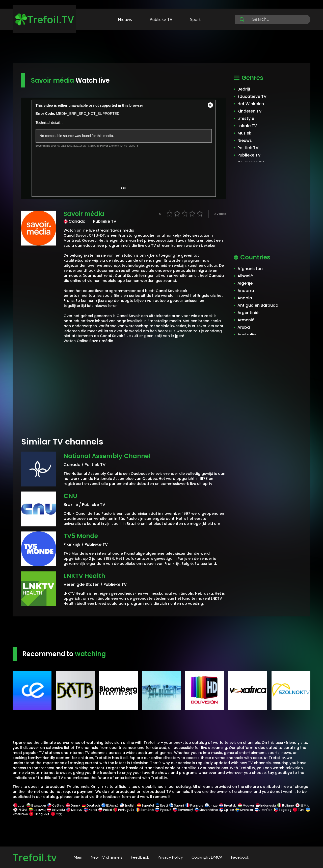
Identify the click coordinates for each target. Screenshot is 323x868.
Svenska (244, 810)
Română (145, 810)
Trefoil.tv (35, 857)
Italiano (286, 805)
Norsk (90, 810)
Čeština (56, 805)
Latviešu (56, 810)
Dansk (73, 805)
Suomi (177, 805)
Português (124, 810)
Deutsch (91, 805)
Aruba (244, 327)
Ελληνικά (110, 805)
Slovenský (183, 810)
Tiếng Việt (39, 814)
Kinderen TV (250, 111)
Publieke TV (161, 19)
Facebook (240, 857)
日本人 (302, 805)
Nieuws (125, 19)
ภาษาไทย (263, 810)
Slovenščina (206, 810)
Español (145, 805)
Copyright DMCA (207, 857)
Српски (227, 810)
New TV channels (107, 857)
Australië (247, 335)
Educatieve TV (252, 96)
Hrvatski (228, 805)
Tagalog (283, 810)
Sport (195, 19)
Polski (105, 810)
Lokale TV (247, 126)
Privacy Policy (170, 857)
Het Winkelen (251, 104)
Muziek (244, 133)
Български (36, 805)
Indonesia (266, 805)
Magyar (246, 805)
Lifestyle (246, 118)
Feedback (140, 857)
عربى (19, 805)
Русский (163, 810)
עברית (211, 805)
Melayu (74, 810)
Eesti (162, 805)
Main (78, 857)
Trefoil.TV (45, 19)
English (128, 805)
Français (194, 805)
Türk (299, 810)
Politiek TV (248, 148)
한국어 (20, 810)
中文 (56, 814)
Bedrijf (244, 89)
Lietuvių (37, 810)
